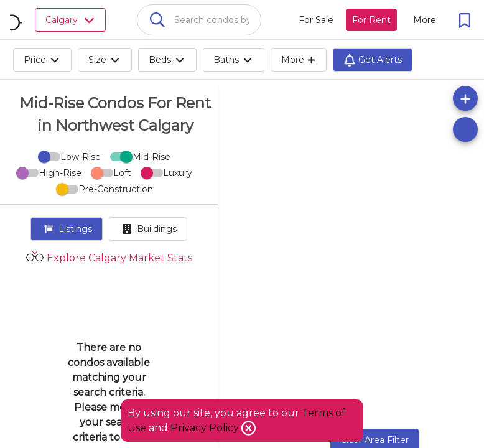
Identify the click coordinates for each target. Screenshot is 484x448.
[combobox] (199, 20)
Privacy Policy (206, 428)
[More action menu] (425, 20)
